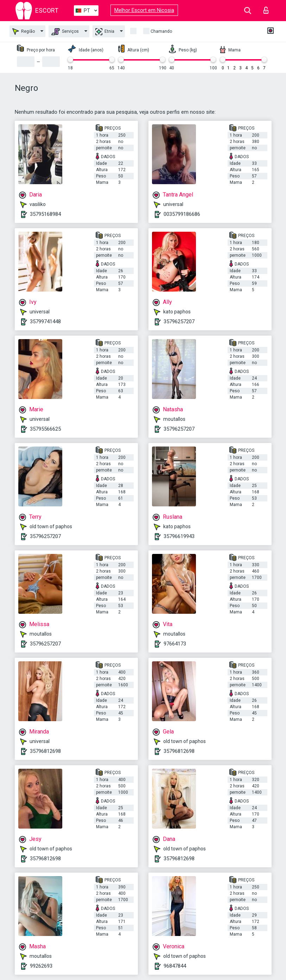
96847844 (175, 966)
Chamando (161, 31)
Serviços (65, 32)
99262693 (41, 966)
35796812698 (45, 751)
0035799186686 (182, 214)
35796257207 (179, 322)
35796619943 (179, 536)
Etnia (105, 32)
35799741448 (45, 322)
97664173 (175, 644)
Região (24, 32)
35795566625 (45, 429)
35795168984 (45, 214)
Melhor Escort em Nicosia (144, 10)
